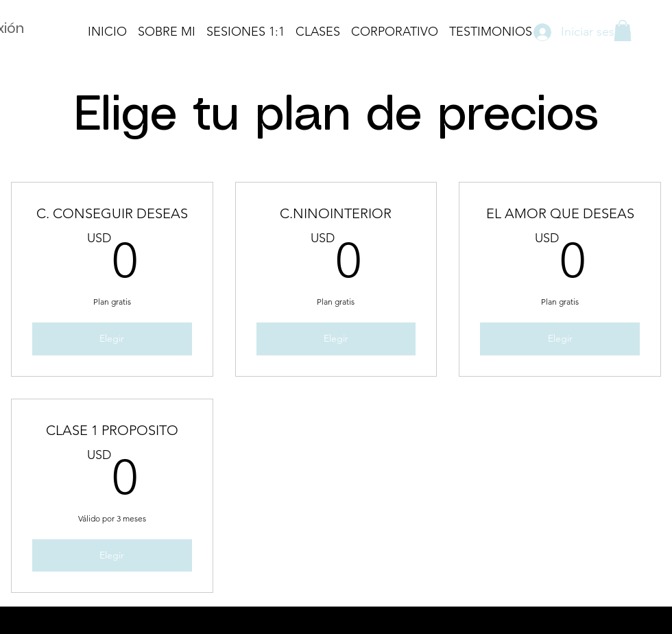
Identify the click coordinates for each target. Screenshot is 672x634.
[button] (623, 31)
